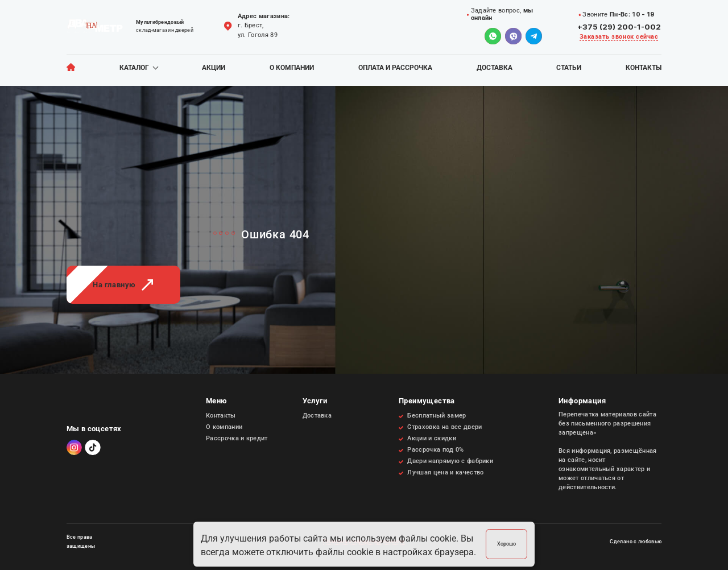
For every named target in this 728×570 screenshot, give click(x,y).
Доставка (495, 68)
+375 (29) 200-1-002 (619, 27)
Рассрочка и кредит (237, 438)
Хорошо (506, 544)
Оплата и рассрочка (395, 68)
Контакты (644, 68)
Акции (214, 68)
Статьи (569, 68)
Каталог (134, 68)
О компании (292, 68)
